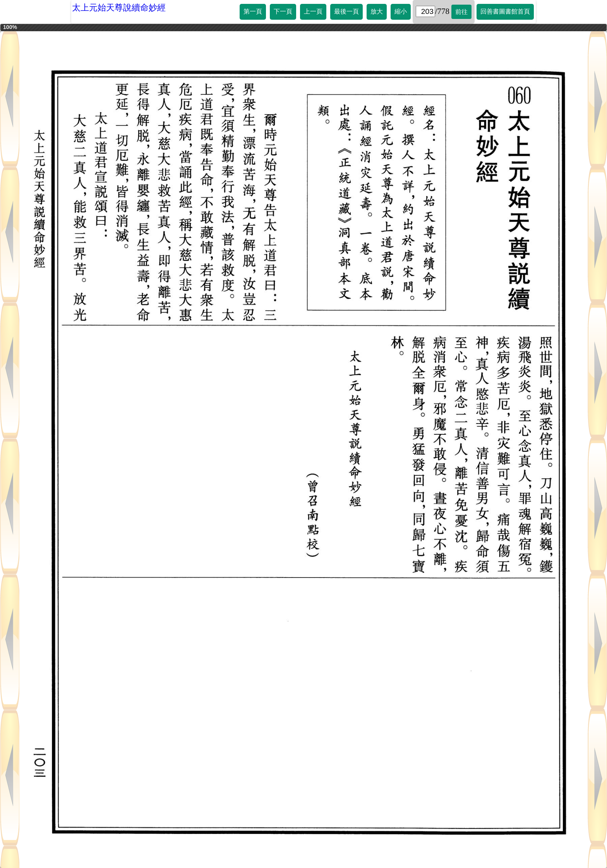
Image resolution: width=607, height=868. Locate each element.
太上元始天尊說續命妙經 (119, 8)
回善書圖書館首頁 (505, 11)
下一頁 (283, 11)
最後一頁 (346, 11)
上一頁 (313, 11)
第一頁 (253, 11)
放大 (377, 11)
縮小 (401, 11)
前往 (461, 12)
